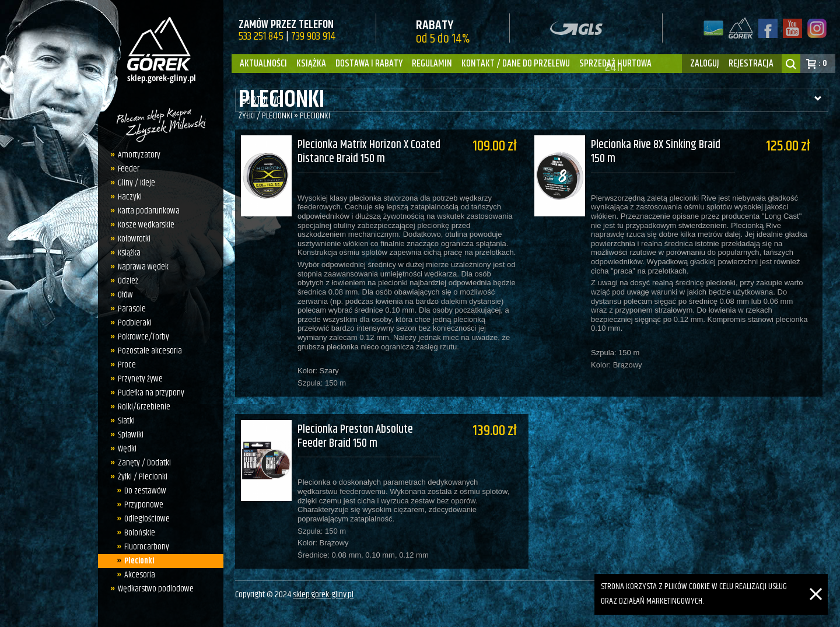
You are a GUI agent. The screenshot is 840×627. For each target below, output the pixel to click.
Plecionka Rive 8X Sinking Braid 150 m (662, 153)
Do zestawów (145, 491)
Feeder (129, 169)
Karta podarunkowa (149, 211)
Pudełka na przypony (151, 393)
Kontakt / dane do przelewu (516, 64)
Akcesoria (140, 575)
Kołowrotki (134, 239)
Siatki (126, 421)
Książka (311, 64)
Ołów (125, 295)
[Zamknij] (816, 581)
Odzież (128, 281)
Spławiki (131, 435)
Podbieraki (135, 323)
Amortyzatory (139, 155)
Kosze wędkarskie (146, 225)
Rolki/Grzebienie (144, 407)
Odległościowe (147, 519)
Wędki (127, 449)
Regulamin (432, 64)
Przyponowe (144, 505)
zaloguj (705, 64)
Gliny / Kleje (136, 183)
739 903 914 (314, 36)
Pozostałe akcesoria (150, 351)
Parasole (132, 309)
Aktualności (263, 64)
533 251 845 (261, 36)
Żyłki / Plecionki (143, 477)
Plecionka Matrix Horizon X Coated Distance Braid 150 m (369, 153)
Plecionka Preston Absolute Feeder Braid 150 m (355, 429)
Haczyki (130, 197)
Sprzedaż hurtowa (615, 64)
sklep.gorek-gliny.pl (323, 591)
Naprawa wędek (143, 267)
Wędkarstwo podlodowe (156, 589)
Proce (127, 365)
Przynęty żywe (140, 379)
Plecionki (139, 561)
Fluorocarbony (147, 547)
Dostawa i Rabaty (369, 64)
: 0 (823, 63)
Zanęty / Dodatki (144, 463)
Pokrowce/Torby (143, 337)
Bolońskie (140, 533)
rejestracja (751, 64)
